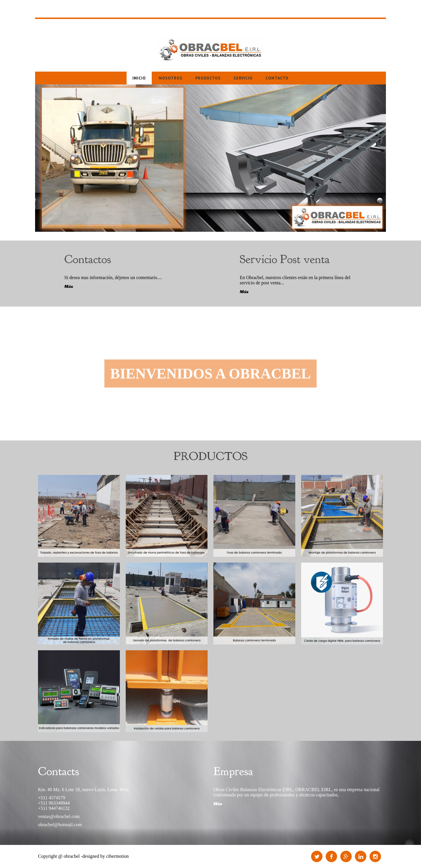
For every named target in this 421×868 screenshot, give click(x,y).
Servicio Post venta (285, 259)
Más (69, 286)
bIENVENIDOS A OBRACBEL (210, 374)
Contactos (88, 259)
